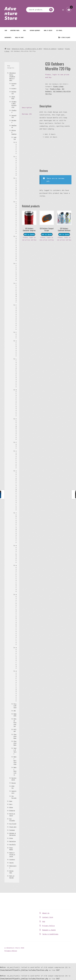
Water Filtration (16, 578)
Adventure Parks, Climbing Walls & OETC (27, 49)
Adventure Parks (15, 30)
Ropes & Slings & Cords (12, 854)
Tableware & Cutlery (16, 528)
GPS (15, 711)
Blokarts (12, 811)
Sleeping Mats (15, 743)
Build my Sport (19, 37)
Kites (11, 838)
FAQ (44, 921)
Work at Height (48, 30)
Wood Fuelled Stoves (16, 686)
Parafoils (13, 845)
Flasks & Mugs (58, 86)
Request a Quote (49, 930)
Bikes (11, 807)
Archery (14, 88)
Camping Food (16, 166)
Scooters (12, 859)
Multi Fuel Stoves (16, 403)
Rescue (14, 783)
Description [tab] (27, 108)
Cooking (61, 49)
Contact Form (48, 917)
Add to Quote (29, 234)
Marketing (13, 841)
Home (9, 49)
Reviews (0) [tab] (27, 114)
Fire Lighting (15, 706)
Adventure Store (11, 13)
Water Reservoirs (15, 771)
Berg (24, 30)
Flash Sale (13, 827)
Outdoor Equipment (35, 30)
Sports (11, 863)
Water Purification (15, 760)
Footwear (12, 830)
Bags (11, 801)
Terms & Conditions (50, 934)
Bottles (16, 148)
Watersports (8, 37)
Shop (6, 30)
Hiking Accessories (15, 722)
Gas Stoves (16, 348)
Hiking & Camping (50, 49)
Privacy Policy (48, 926)
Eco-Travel (59, 30)
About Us (46, 913)
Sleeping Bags (15, 736)
